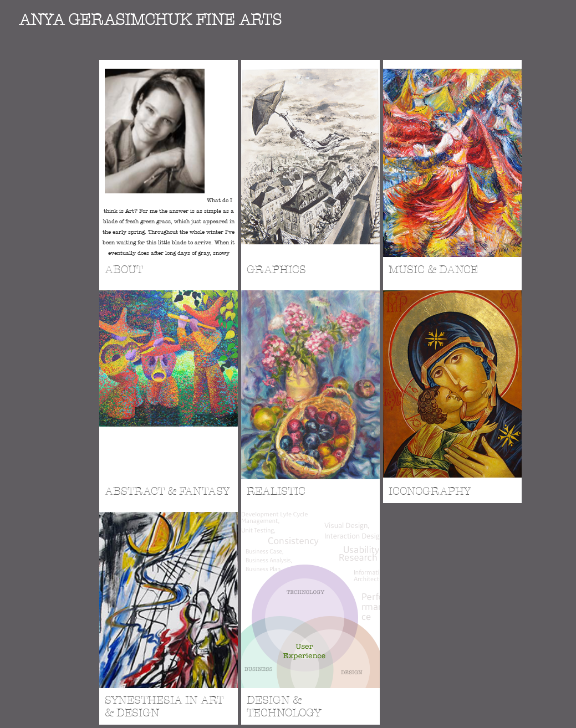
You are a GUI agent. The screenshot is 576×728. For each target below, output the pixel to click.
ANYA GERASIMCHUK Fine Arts (150, 20)
